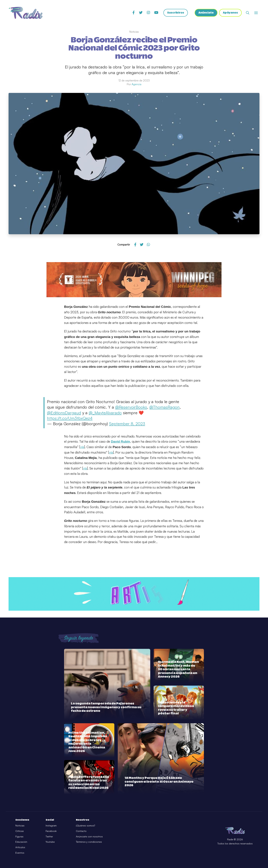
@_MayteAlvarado (105, 413)
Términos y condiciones (89, 842)
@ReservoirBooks (131, 407)
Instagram (51, 825)
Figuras (19, 836)
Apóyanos (230, 13)
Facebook (51, 831)
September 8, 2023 (127, 424)
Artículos (20, 847)
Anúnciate (206, 13)
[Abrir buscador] (248, 13)
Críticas (20, 831)
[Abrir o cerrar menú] (256, 13)
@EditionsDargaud (64, 413)
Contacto (81, 831)
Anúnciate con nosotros (89, 836)
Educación (21, 842)
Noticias (20, 825)
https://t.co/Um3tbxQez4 (70, 418)
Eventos (20, 853)
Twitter (49, 836)
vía (82, 447)
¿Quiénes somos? (85, 825)
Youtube (50, 842)
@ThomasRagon (165, 407)
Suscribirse (175, 13)
